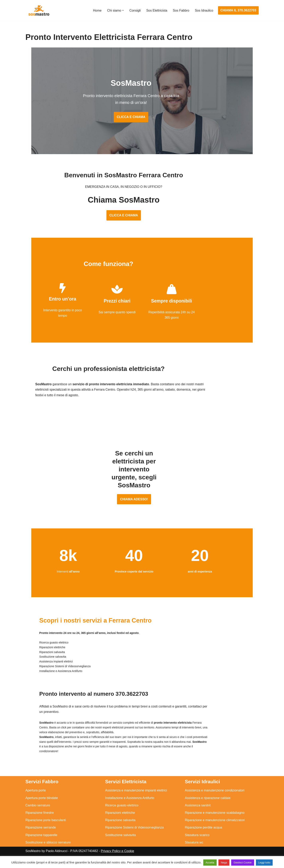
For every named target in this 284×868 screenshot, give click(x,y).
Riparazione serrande (41, 830)
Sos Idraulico (204, 10)
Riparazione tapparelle (41, 837)
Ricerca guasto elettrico (122, 808)
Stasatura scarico (197, 837)
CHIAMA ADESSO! (142, 507)
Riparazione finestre (40, 815)
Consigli (135, 10)
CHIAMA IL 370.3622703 (238, 10)
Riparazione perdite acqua (204, 830)
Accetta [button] (210, 863)
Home (97, 10)
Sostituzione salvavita (121, 837)
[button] (123, 10)
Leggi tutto (264, 863)
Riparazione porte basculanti (46, 823)
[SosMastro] (38, 10)
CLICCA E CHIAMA (142, 118)
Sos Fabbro (181, 10)
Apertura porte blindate (42, 800)
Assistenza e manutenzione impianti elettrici (136, 793)
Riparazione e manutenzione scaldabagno (215, 815)
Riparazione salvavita (120, 823)
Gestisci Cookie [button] (243, 863)
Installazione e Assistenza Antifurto (130, 800)
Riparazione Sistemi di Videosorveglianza (135, 830)
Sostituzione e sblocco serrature (48, 845)
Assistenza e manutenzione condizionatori (215, 793)
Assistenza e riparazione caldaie (208, 800)
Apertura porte (36, 793)
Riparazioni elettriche (120, 815)
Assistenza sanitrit (198, 808)
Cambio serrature (38, 808)
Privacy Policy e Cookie (117, 854)
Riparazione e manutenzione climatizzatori (215, 823)
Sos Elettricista (157, 10)
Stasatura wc (194, 845)
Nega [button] (224, 863)
